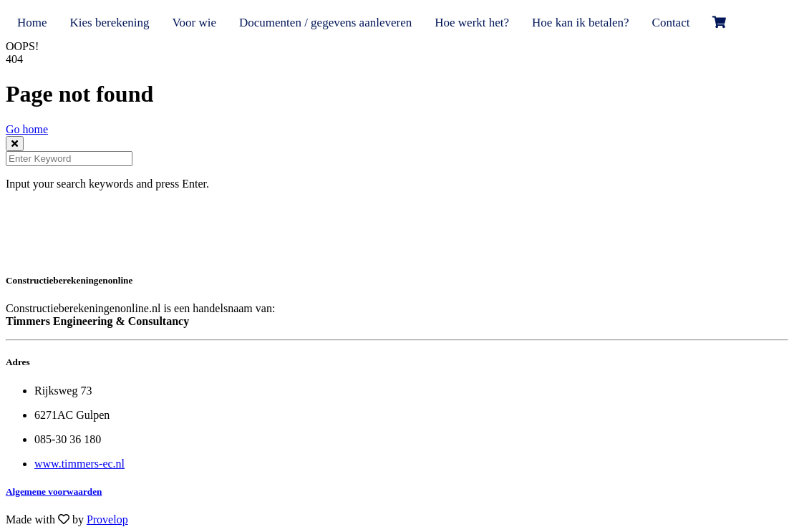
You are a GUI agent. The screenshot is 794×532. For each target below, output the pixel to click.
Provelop (107, 519)
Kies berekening (110, 23)
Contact (671, 23)
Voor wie (194, 23)
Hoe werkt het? (472, 23)
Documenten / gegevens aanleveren (325, 23)
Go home (27, 129)
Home (32, 23)
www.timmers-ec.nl (79, 464)
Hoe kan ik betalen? (580, 23)
